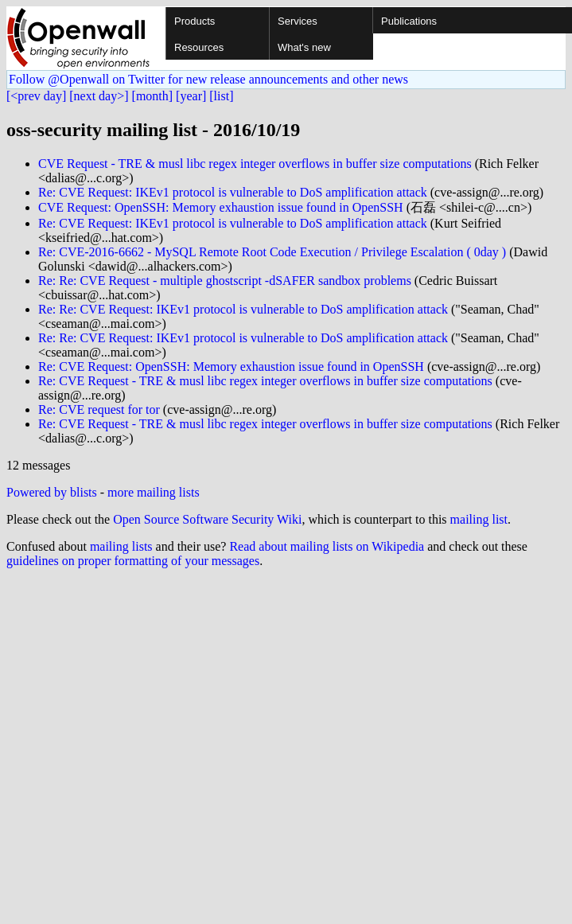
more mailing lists (154, 492)
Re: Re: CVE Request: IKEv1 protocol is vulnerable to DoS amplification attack (243, 309)
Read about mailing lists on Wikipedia (327, 546)
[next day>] (99, 96)
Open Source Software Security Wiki (207, 519)
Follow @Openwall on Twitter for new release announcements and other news (208, 79)
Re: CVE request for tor (99, 409)
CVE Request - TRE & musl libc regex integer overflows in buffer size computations (255, 164)
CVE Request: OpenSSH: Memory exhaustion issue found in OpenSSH (221, 207)
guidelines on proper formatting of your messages (133, 561)
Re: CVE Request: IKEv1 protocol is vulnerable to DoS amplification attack (233, 192)
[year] (191, 96)
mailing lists (121, 546)
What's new (304, 47)
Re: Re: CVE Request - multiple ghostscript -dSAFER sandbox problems (225, 281)
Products (195, 21)
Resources (199, 47)
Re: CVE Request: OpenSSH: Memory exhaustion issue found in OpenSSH (231, 366)
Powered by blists (52, 492)
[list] (221, 96)
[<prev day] (36, 96)
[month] (153, 96)
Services (298, 21)
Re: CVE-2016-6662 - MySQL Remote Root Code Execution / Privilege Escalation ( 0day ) (272, 252)
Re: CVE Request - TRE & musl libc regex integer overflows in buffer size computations (265, 381)
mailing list (479, 519)
